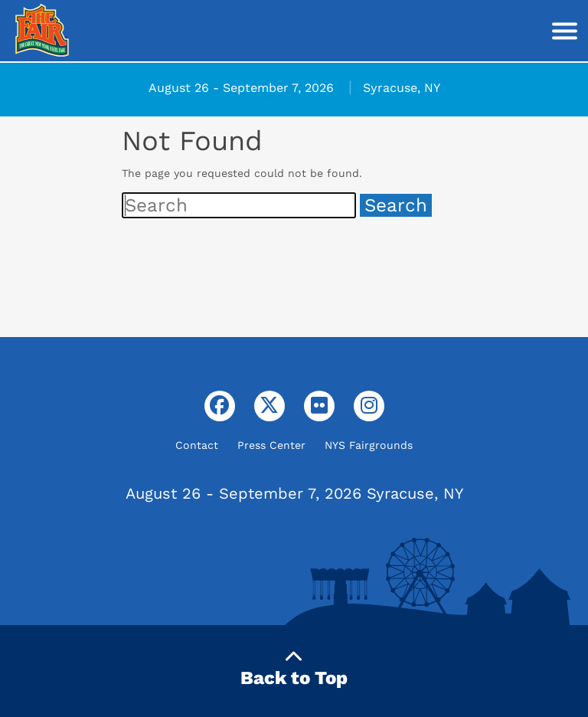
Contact (197, 445)
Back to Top (294, 668)
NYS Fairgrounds (369, 445)
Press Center (271, 445)
